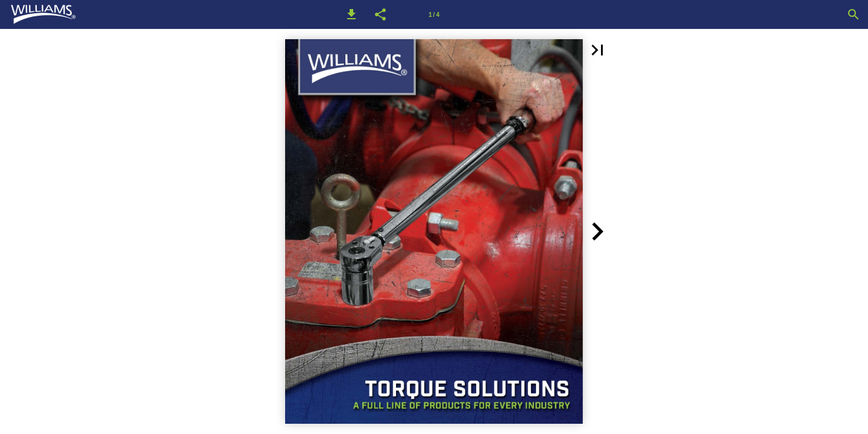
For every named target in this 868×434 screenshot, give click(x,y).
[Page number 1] (434, 14)
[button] (351, 14)
